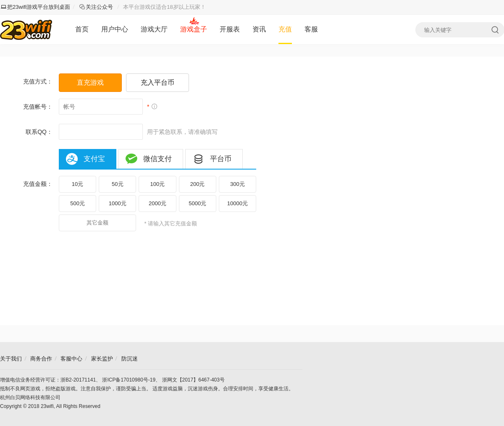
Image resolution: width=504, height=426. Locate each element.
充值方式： (38, 81)
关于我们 (11, 359)
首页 (82, 29)
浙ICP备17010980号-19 (129, 380)
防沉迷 (130, 359)
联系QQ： (39, 132)
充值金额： (38, 184)
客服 (311, 29)
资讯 (259, 29)
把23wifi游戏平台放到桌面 (35, 7)
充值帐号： (38, 107)
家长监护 (102, 359)
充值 (285, 29)
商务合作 (41, 359)
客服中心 (71, 359)
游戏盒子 (194, 29)
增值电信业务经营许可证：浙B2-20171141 (48, 380)
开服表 (230, 29)
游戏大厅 (154, 29)
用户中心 (115, 29)
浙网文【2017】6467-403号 (193, 380)
